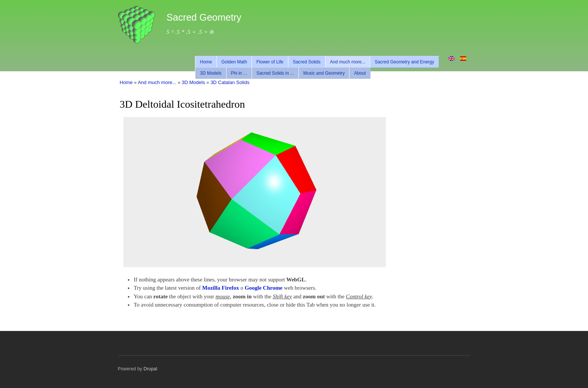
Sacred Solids (307, 62)
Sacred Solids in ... (275, 73)
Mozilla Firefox (220, 288)
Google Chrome (263, 288)
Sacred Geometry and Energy (404, 62)
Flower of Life (270, 62)
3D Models (211, 73)
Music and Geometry (324, 73)
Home (206, 62)
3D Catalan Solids (230, 82)
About (360, 73)
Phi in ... (239, 73)
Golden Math (234, 62)
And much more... (348, 62)
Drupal (151, 369)
